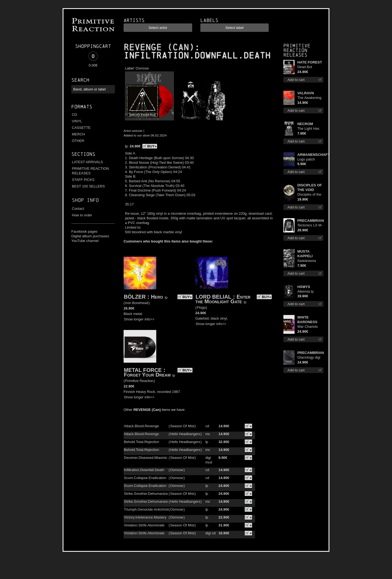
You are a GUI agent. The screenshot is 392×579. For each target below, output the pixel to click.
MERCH (78, 134)
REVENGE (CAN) (159, 47)
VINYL (77, 121)
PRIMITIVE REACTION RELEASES (90, 171)
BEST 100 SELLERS (88, 186)
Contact (78, 209)
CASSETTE (81, 128)
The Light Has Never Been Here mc (308, 129)
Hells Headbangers (185, 434)
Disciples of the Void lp (309, 195)
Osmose (142, 68)
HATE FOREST (310, 62)
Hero (157, 297)
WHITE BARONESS (307, 320)
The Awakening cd (309, 98)
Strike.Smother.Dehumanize (146, 494)
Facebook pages (84, 231)
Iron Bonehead (137, 303)
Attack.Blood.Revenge (141, 426)
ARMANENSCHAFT (310, 155)
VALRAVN (306, 93)
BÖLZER (135, 297)
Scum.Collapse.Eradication (145, 478)
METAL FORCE (143, 370)
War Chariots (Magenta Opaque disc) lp (310, 327)
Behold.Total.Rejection (141, 442)
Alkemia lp (305, 291)
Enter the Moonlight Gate (223, 299)
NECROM (305, 124)
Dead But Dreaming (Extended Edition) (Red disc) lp (308, 67)
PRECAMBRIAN (310, 221)
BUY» (152, 146)
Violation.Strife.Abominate (144, 525)
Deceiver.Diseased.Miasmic (146, 458)
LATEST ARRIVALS (87, 162)
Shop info (85, 200)
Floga (201, 307)
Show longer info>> (139, 319)
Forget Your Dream (147, 375)
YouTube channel (85, 241)
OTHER (78, 141)
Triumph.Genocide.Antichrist (146, 509)
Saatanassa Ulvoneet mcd (308, 261)
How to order (82, 215)
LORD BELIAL (214, 297)
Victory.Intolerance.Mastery (145, 517)
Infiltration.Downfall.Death (144, 470)
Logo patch (306, 159)
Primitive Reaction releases (297, 50)
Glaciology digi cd (309, 358)
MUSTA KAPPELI (305, 254)
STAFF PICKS (83, 180)
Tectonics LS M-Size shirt (310, 225)
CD (74, 115)
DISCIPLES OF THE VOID (310, 187)
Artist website (133, 131)
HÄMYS (304, 287)
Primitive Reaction (139, 381)
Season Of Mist (182, 426)
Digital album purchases (90, 236)
